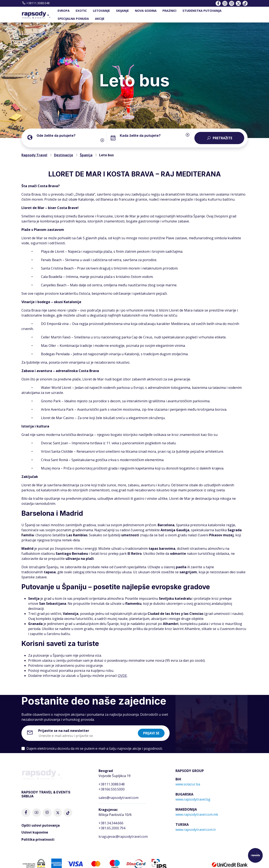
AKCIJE (100, 19)
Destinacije (64, 155)
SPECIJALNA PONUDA (73, 19)
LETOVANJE (101, 11)
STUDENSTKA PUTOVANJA (202, 11)
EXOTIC (81, 11)
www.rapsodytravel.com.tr (196, 830)
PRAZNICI (169, 11)
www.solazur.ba (188, 784)
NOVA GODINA (146, 11)
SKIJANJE (122, 11)
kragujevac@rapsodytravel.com (123, 836)
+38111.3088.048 (36, 3)
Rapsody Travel (34, 155)
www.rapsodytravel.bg (193, 799)
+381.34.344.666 (111, 823)
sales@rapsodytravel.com (119, 798)
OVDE (122, 676)
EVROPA (64, 11)
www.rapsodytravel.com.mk (197, 814)
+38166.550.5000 (112, 789)
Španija (86, 155)
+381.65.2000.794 (112, 828)
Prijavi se (151, 733)
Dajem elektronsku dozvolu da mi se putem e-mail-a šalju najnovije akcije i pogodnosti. (95, 748)
